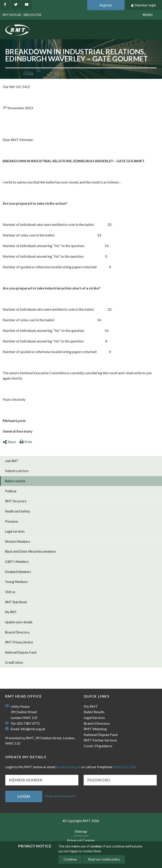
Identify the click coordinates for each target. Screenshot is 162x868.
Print (26, 442)
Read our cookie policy (104, 859)
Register (106, 5)
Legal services (15, 531)
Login (24, 796)
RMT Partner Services (100, 740)
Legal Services (94, 718)
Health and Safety (17, 511)
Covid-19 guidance (98, 746)
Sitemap (81, 831)
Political (11, 491)
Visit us (10, 592)
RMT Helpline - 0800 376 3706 (22, 15)
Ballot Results (94, 712)
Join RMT (12, 461)
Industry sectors (17, 471)
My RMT (11, 612)
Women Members (18, 542)
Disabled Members (18, 572)
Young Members (17, 582)
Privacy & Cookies (81, 840)
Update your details (19, 622)
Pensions (12, 521)
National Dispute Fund (21, 652)
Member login (143, 5)
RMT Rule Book (16, 602)
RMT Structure (16, 501)
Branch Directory (17, 632)
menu (148, 15)
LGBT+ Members (17, 562)
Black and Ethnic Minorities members (31, 551)
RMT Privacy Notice (19, 642)
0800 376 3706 (125, 767)
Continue (70, 859)
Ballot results (15, 481)
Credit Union (14, 663)
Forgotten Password (60, 796)
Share (9, 442)
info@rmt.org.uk (33, 729)
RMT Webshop (95, 729)
